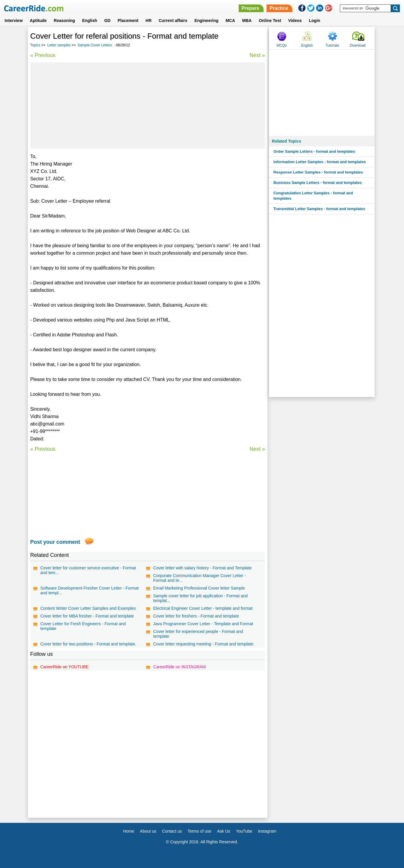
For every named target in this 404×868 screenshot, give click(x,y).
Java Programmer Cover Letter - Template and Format (203, 624)
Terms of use (199, 831)
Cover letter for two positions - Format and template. (88, 644)
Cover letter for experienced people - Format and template (198, 634)
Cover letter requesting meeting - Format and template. (204, 644)
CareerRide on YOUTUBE (64, 667)
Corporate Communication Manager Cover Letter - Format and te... (199, 578)
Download (358, 45)
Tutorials (332, 45)
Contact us (172, 831)
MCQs (282, 45)
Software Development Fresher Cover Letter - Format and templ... (89, 590)
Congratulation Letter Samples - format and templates (313, 196)
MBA (247, 21)
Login (315, 21)
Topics (35, 45)
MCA (230, 21)
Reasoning (64, 21)
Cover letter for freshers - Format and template (196, 616)
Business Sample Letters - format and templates (318, 183)
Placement (128, 21)
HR (148, 21)
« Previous (43, 55)
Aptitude (38, 21)
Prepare (251, 8)
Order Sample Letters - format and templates (314, 151)
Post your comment (55, 542)
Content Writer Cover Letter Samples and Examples (88, 608)
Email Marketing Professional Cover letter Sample (199, 588)
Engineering (206, 21)
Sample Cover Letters (95, 45)
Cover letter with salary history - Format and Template (202, 568)
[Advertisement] (148, 105)
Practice (279, 8)
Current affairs (173, 21)
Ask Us (224, 831)
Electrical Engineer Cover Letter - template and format (203, 608)
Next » (257, 55)
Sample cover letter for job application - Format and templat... (200, 598)
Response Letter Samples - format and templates (318, 172)
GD (107, 21)
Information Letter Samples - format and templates (320, 162)
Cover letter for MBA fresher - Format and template (87, 616)
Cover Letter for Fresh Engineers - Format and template (83, 626)
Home (129, 831)
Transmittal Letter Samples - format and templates (319, 209)
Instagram (267, 831)
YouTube (244, 831)
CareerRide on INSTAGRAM (179, 667)
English (90, 21)
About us (148, 831)
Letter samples (59, 45)
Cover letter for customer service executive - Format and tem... (88, 570)
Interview (14, 21)
